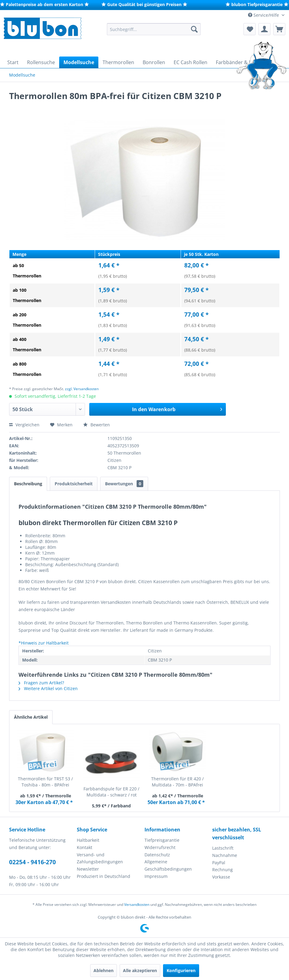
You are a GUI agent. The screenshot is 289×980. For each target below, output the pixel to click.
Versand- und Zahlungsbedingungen (100, 858)
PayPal (219, 863)
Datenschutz (157, 855)
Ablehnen (104, 970)
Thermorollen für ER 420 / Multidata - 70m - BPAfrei (177, 782)
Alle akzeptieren (140, 970)
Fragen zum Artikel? (41, 683)
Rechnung (223, 870)
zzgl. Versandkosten (82, 389)
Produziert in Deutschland (104, 876)
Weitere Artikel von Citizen (48, 688)
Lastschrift (223, 848)
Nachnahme (225, 855)
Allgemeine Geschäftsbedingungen (168, 865)
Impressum (156, 876)
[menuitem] (154, 29)
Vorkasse (221, 877)
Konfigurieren (181, 970)
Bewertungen (124, 484)
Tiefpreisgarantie (162, 840)
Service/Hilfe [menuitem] (264, 15)
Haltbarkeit (88, 840)
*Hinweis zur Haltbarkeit (44, 643)
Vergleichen (24, 425)
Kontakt (85, 847)
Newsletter (88, 869)
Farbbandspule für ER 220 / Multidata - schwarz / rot (111, 792)
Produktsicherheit (74, 484)
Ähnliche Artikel (31, 717)
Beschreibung (28, 484)
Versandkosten (137, 904)
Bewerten (97, 425)
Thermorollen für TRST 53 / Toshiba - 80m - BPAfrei (45, 782)
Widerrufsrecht (160, 847)
